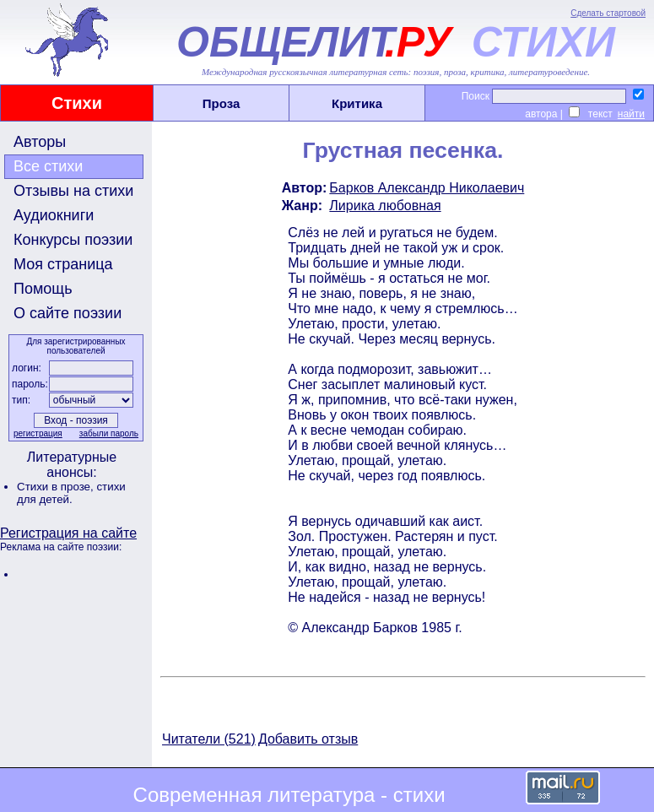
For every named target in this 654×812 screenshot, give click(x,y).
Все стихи (48, 166)
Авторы (40, 142)
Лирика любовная (385, 206)
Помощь (43, 289)
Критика (357, 103)
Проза (222, 103)
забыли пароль (109, 433)
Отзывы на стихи (73, 191)
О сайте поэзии (68, 313)
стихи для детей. (71, 493)
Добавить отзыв (308, 739)
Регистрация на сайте (68, 533)
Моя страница (63, 264)
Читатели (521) (209, 739)
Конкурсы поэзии (73, 240)
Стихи (77, 103)
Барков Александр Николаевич (427, 188)
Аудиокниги (54, 215)
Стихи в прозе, (57, 487)
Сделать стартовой (608, 13)
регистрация (38, 433)
